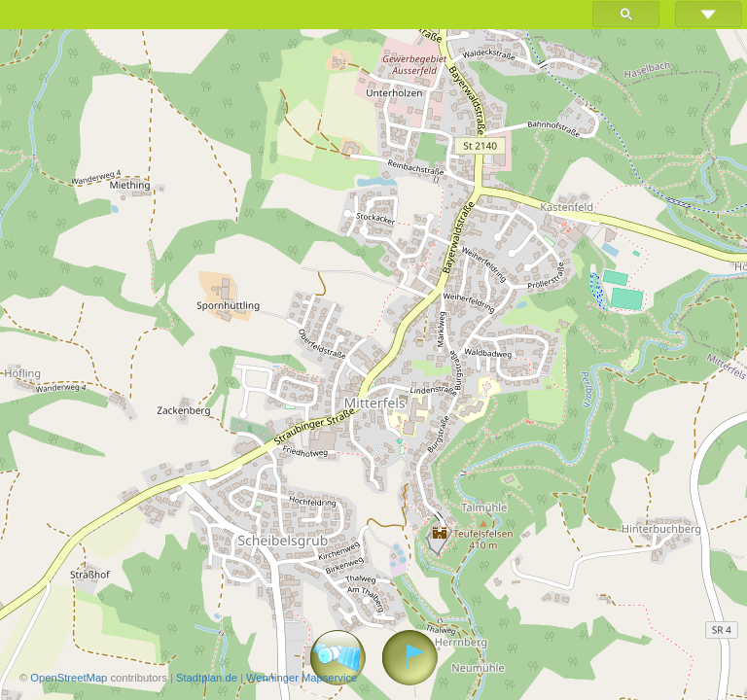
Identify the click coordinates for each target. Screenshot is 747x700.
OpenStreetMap (69, 678)
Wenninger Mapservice (302, 678)
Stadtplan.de (207, 678)
